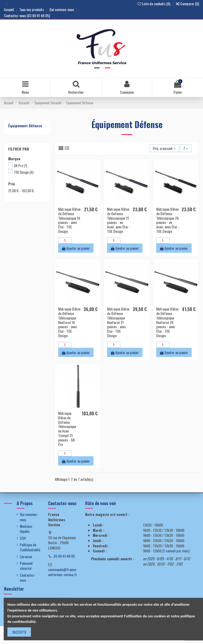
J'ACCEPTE (19, 632)
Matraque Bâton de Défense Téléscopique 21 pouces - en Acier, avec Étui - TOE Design (118, 220)
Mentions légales (26, 529)
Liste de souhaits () (154, 4)
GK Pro (21, 166)
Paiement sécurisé (26, 566)
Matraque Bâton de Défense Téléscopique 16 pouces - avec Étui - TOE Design (69, 220)
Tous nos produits (32, 9)
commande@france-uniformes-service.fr (63, 572)
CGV (23, 538)
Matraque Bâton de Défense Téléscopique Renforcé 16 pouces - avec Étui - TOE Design (69, 322)
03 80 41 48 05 (64, 556)
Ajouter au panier (76, 248)
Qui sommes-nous (62, 9)
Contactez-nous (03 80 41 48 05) (27, 15)
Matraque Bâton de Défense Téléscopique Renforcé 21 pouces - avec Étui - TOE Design (118, 322)
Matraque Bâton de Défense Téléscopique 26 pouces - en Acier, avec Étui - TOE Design (168, 220)
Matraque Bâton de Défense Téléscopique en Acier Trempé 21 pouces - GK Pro (67, 429)
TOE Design (24, 172)
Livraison (26, 557)
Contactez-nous (28, 578)
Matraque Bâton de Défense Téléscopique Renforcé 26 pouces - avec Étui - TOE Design (167, 322)
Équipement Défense (25, 126)
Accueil (9, 9)
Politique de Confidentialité (30, 547)
